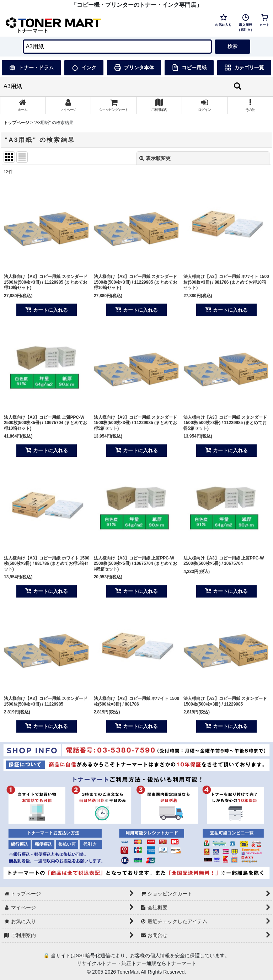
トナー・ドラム (31, 68)
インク (84, 68)
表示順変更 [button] (155, 158)
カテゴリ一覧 (244, 68)
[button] (250, 105)
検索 (232, 46)
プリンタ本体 (134, 68)
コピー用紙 (189, 68)
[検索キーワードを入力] (117, 47)
